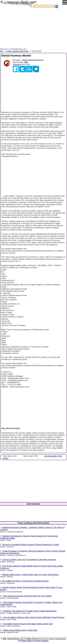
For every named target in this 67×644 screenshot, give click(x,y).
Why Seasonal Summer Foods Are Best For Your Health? (28, 596)
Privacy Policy (27, 641)
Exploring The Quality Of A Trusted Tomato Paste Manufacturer (30, 611)
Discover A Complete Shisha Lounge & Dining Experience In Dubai (31, 545)
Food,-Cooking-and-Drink (17, 51)
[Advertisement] (33, 29)
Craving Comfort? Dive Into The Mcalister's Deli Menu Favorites (29, 560)
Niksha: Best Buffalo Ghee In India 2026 (20, 630)
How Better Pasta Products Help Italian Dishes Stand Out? (28, 624)
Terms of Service (42, 641)
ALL (2, 51)
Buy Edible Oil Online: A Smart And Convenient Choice (25, 581)
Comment (17, 64)
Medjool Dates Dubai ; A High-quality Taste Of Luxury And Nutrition (30, 575)
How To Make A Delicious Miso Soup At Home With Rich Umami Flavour (34, 617)
